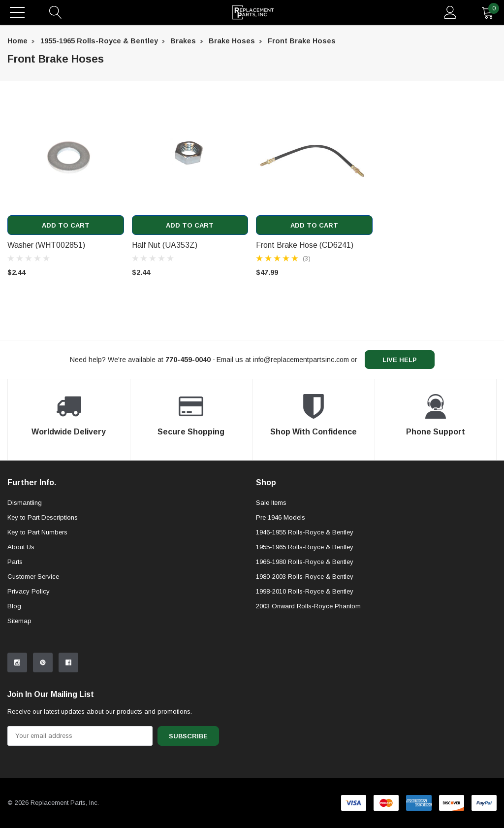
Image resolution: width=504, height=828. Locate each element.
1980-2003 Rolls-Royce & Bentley (305, 577)
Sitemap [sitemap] (19, 621)
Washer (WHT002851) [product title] (46, 245)
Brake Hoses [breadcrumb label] (232, 41)
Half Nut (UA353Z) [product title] (165, 245)
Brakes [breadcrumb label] (183, 41)
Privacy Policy (29, 591)
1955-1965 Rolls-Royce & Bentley (305, 547)
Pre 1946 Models (281, 517)
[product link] (66, 157)
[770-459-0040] (188, 360)
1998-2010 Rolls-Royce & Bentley (305, 591)
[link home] (253, 12)
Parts (15, 562)
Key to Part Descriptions (43, 517)
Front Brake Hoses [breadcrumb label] (302, 41)
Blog (14, 606)
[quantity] (488, 12)
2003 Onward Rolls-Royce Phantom (308, 606)
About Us (21, 547)
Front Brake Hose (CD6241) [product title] (305, 245)
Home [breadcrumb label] (17, 41)
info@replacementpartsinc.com (301, 360)
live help (400, 360)
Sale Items (271, 503)
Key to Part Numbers (37, 532)
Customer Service (33, 577)
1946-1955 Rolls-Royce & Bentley (305, 532)
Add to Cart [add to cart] (66, 225)
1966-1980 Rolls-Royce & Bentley (305, 562)
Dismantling (25, 503)
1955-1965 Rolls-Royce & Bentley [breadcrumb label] (99, 41)
